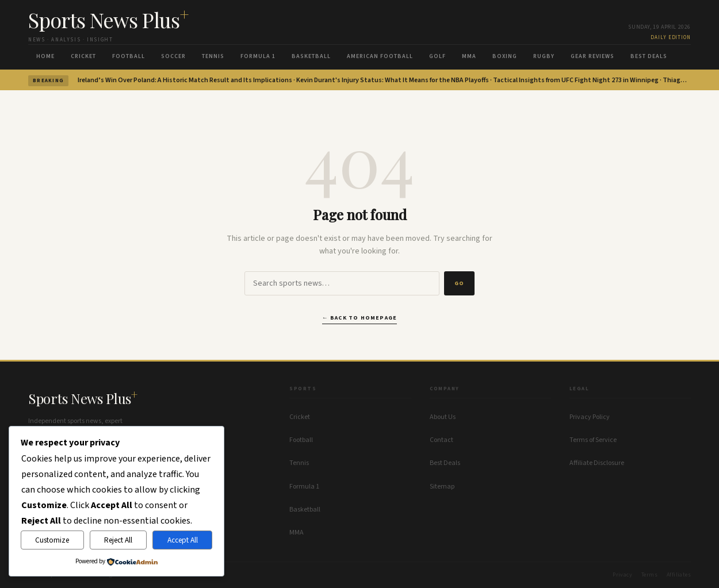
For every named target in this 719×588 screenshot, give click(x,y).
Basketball (311, 56)
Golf (437, 56)
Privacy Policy (590, 417)
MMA (469, 56)
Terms (649, 575)
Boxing (505, 56)
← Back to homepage (360, 318)
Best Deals (649, 56)
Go (459, 283)
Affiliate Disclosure (597, 463)
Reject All (118, 540)
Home (45, 56)
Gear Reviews (592, 56)
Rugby (544, 56)
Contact (441, 440)
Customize (52, 540)
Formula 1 (258, 56)
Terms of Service (593, 440)
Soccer (173, 56)
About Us (443, 417)
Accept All (183, 540)
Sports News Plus (108, 20)
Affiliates (679, 575)
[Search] (342, 283)
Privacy (622, 575)
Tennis (213, 56)
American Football (380, 56)
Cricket (83, 56)
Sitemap (442, 487)
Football (129, 56)
